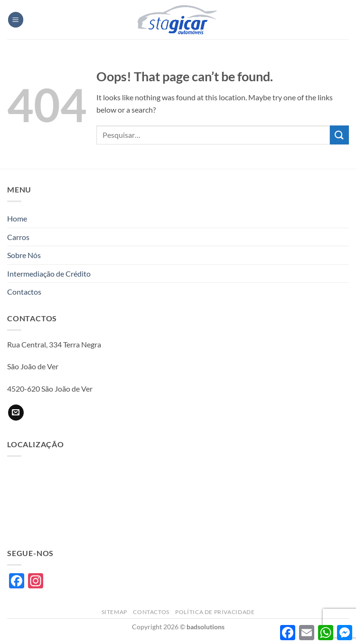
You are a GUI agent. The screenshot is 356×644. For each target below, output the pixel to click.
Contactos (24, 292)
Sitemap (114, 612)
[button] (16, 20)
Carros (18, 237)
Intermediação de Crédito (49, 274)
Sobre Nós (24, 255)
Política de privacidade (215, 612)
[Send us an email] (16, 413)
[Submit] (339, 135)
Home (17, 218)
